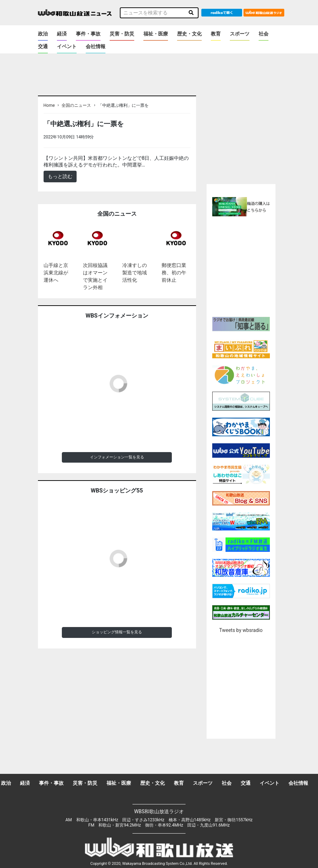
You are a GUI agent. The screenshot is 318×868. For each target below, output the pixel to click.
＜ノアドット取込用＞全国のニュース (137, 137)
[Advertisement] (254, 266)
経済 (62, 34)
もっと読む (60, 176)
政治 (43, 34)
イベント (67, 46)
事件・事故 (88, 34)
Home (49, 105)
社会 (264, 34)
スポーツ (240, 34)
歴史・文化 (189, 34)
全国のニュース (76, 105)
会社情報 (96, 46)
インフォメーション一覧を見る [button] (117, 457)
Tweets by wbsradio (241, 630)
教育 (216, 34)
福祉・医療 (156, 34)
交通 (43, 46)
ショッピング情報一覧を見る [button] (117, 632)
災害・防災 (122, 34)
